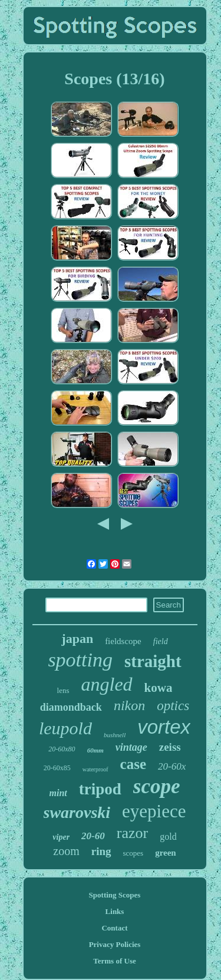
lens (63, 690)
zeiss (170, 747)
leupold (65, 728)
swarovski (77, 812)
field (161, 641)
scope (157, 786)
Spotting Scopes (115, 895)
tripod (100, 789)
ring (101, 851)
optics (173, 706)
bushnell (115, 735)
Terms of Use (114, 961)
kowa (159, 688)
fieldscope (123, 641)
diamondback (71, 707)
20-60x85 (57, 768)
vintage (131, 747)
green (166, 853)
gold (168, 837)
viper (61, 837)
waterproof (95, 769)
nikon (129, 705)
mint (58, 793)
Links (115, 911)
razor (132, 833)
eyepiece (154, 811)
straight (153, 661)
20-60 (93, 836)
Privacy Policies (115, 944)
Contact (114, 928)
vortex (164, 727)
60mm (95, 750)
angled (107, 684)
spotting (80, 660)
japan (77, 639)
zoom (66, 851)
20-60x (172, 766)
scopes (133, 853)
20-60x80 (62, 749)
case (133, 764)
